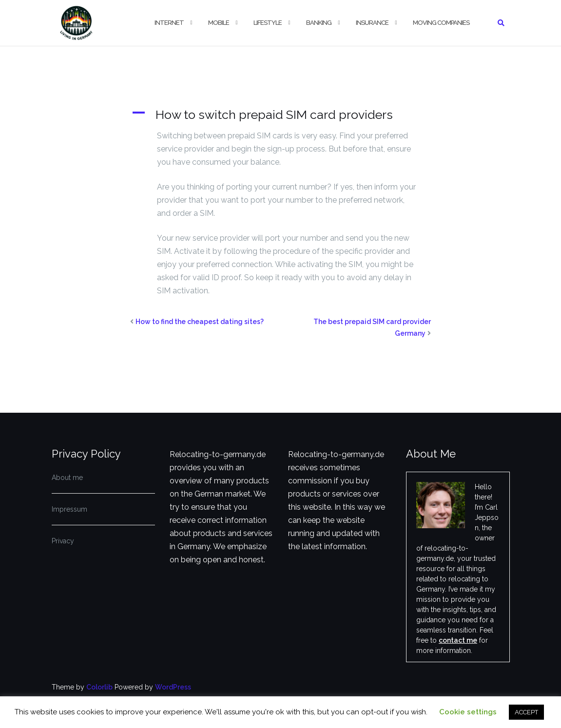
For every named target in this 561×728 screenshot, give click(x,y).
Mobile (219, 23)
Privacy (63, 541)
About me (67, 478)
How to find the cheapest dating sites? (200, 322)
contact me (458, 640)
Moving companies (441, 23)
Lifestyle (268, 23)
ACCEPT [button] (526, 712)
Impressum (69, 509)
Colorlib (99, 687)
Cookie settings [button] (468, 712)
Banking (319, 23)
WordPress (173, 687)
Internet (169, 23)
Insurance (372, 23)
